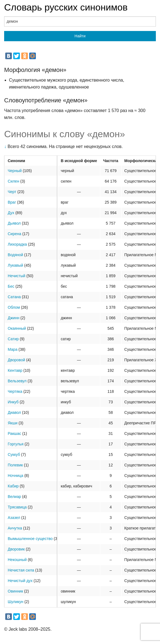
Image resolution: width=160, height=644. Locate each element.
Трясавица (17, 507)
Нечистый (17, 276)
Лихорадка (17, 244)
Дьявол (14, 223)
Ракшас (14, 433)
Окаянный (17, 328)
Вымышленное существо (30, 539)
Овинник (15, 591)
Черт (12, 192)
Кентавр (15, 370)
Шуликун (16, 602)
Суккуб (14, 455)
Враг (12, 202)
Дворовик (16, 549)
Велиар (14, 497)
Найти (80, 36)
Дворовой (16, 360)
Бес (11, 286)
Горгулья (16, 444)
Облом (14, 307)
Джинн (14, 318)
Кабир (13, 486)
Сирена (14, 234)
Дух (11, 213)
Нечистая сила (21, 570)
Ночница (15, 476)
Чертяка (15, 391)
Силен (14, 181)
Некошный (17, 560)
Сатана (14, 297)
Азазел (14, 518)
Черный (15, 171)
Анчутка (15, 528)
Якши (13, 423)
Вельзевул (17, 381)
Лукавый (15, 265)
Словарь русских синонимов (66, 7)
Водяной (15, 255)
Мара (13, 349)
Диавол (14, 412)
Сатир (13, 339)
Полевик (15, 465)
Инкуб (13, 402)
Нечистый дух (20, 581)
